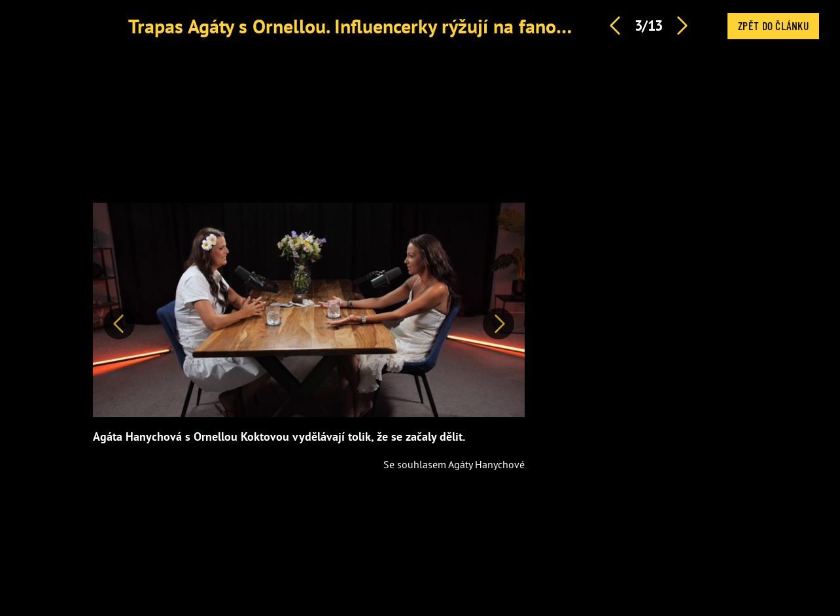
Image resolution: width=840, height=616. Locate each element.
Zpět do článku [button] (773, 26)
